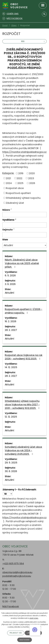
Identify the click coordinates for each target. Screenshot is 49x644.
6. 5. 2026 (10, 275)
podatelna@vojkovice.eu (17, 576)
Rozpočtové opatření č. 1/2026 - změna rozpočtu (24, 311)
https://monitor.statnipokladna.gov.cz (24, 152)
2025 (20, 183)
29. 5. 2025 (11, 463)
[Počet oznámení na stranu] (8, 494)
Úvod (5, 25)
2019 (21, 173)
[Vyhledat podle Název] (24, 215)
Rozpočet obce (15, 188)
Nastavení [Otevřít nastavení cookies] (25, 640)
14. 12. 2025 (11, 367)
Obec (14, 25)
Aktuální (9, 293)
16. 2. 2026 (11, 321)
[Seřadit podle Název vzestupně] (11, 209)
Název (6, 210)
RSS (33, 41)
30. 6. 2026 (11, 471)
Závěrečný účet (15, 203)
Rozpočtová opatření (18, 193)
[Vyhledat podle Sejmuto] (24, 235)
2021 (8, 178)
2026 (32, 183)
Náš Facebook (11, 606)
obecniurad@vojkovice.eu (17, 572)
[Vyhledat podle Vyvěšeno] (24, 225)
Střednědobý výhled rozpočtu (23, 198)
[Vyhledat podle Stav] (24, 245)
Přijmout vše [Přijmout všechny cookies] (16, 633)
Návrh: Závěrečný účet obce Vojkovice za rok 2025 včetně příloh (22, 263)
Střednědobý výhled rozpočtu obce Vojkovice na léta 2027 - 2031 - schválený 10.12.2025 (23, 405)
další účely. (34, 618)
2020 (32, 173)
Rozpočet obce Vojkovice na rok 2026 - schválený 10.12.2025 (24, 357)
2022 (19, 178)
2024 (9, 183)
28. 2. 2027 (11, 330)
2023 (31, 178)
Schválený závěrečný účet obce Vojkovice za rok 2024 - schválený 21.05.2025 (23, 450)
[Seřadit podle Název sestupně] (11, 210)
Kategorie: (8, 173)
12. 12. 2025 (11, 417)
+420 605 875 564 (13, 564)
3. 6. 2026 (10, 284)
